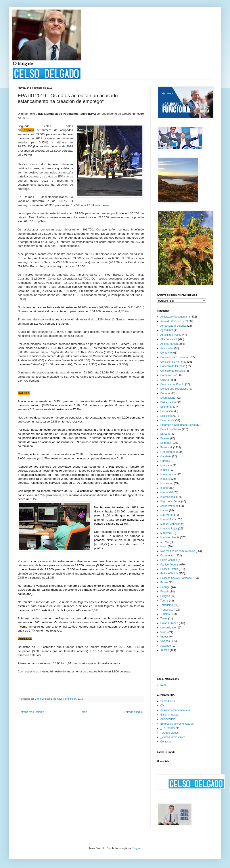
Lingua (164, 510)
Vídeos (164, 637)
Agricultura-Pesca (171, 335)
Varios (164, 632)
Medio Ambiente (170, 537)
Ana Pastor (167, 348)
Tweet (164, 619)
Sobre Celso (168, 701)
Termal (164, 601)
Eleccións (166, 416)
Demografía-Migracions (174, 389)
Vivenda (165, 641)
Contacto (166, 742)
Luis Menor (167, 515)
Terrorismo (167, 605)
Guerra (164, 461)
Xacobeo (166, 646)
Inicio (84, 712)
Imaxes (165, 470)
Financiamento (169, 452)
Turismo (165, 614)
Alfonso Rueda (169, 344)
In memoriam (168, 474)
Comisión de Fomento (173, 362)
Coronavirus (168, 375)
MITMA (165, 542)
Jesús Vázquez (169, 506)
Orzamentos (168, 556)
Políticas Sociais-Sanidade (176, 578)
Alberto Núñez (169, 339)
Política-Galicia (169, 573)
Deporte (165, 393)
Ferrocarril (166, 447)
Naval (164, 546)
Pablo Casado (169, 560)
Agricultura (167, 330)
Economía (166, 407)
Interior (164, 488)
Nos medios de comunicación (178, 551)
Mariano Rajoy (169, 529)
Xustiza (165, 650)
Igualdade (166, 465)
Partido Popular (170, 565)
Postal (164, 592)
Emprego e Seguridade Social (178, 425)
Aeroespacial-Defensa (173, 326)
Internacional (168, 497)
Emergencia (167, 420)
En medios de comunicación (177, 724)
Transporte (167, 610)
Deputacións (168, 398)
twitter (164, 685)
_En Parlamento (170, 728)
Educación (167, 411)
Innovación (167, 483)
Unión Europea (169, 623)
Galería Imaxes (169, 715)
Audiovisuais (168, 719)
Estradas (166, 443)
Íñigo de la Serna (170, 501)
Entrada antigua (133, 712)
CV (162, 706)
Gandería (166, 456)
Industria (165, 479)
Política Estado (169, 569)
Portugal (165, 587)
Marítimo (166, 533)
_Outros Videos (170, 733)
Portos (164, 582)
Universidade (168, 628)
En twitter (166, 434)
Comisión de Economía (174, 357)
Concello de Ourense (173, 366)
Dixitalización (168, 402)
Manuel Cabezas (170, 524)
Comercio (166, 353)
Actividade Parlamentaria (175, 317)
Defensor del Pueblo (172, 384)
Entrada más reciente (31, 712)
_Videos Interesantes (173, 737)
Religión (165, 596)
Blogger (136, 848)
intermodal (167, 492)
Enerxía (165, 438)
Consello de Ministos (173, 371)
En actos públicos (171, 429)
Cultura (165, 380)
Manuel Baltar (169, 520)
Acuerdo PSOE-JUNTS (174, 321)
